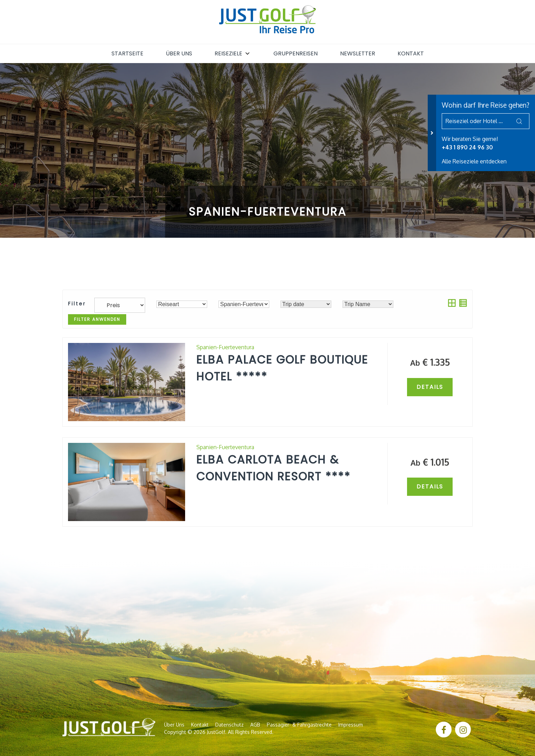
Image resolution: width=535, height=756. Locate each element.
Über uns (179, 53)
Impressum (351, 725)
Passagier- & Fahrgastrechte (299, 725)
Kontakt (411, 53)
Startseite (127, 53)
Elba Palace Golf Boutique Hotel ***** (282, 368)
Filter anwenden (97, 319)
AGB (255, 725)
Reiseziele (233, 53)
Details (430, 387)
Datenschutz (229, 725)
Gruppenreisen (296, 53)
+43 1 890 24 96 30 (467, 147)
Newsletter (358, 53)
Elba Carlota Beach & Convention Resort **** (273, 468)
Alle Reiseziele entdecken (474, 161)
